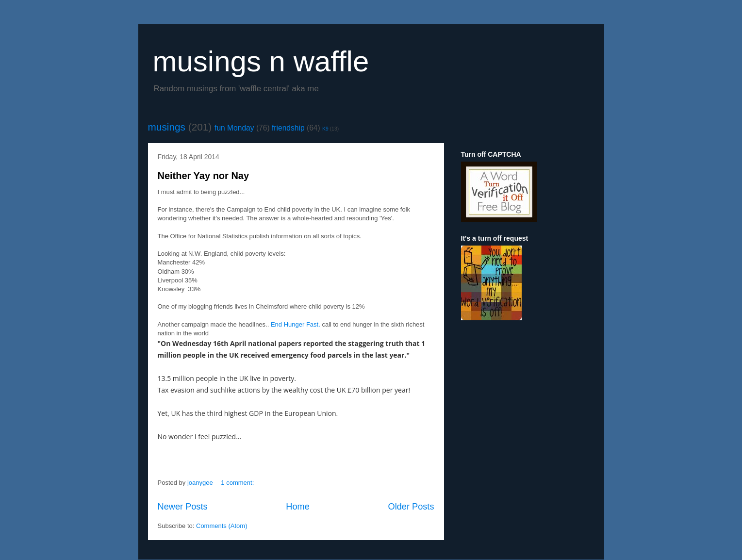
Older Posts (411, 507)
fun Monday (234, 128)
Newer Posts (183, 507)
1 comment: (238, 483)
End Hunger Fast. (296, 324)
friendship (288, 128)
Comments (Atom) (222, 526)
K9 (325, 129)
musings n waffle (261, 61)
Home (298, 507)
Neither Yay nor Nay (204, 176)
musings (167, 127)
